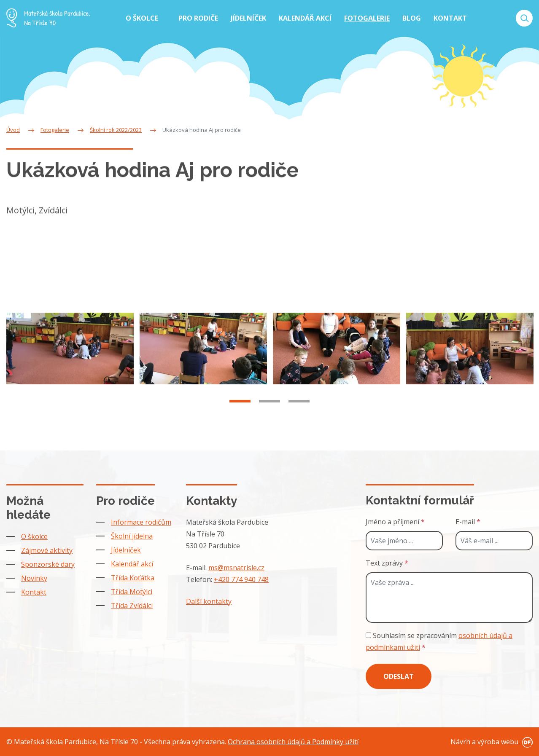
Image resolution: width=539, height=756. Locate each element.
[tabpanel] (70, 354)
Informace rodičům (141, 522)
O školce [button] (143, 18)
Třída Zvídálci (132, 606)
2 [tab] (269, 407)
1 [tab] (240, 407)
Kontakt (34, 592)
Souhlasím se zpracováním (439, 641)
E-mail (468, 522)
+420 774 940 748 (241, 579)
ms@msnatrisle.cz (236, 568)
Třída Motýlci (132, 592)
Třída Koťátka (133, 578)
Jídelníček (126, 550)
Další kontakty (209, 601)
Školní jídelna (132, 536)
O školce (34, 536)
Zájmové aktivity (47, 550)
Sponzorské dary (48, 564)
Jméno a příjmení (395, 522)
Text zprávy (387, 563)
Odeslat (399, 676)
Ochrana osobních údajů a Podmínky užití (293, 742)
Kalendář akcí (132, 564)
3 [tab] (299, 407)
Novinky (34, 578)
